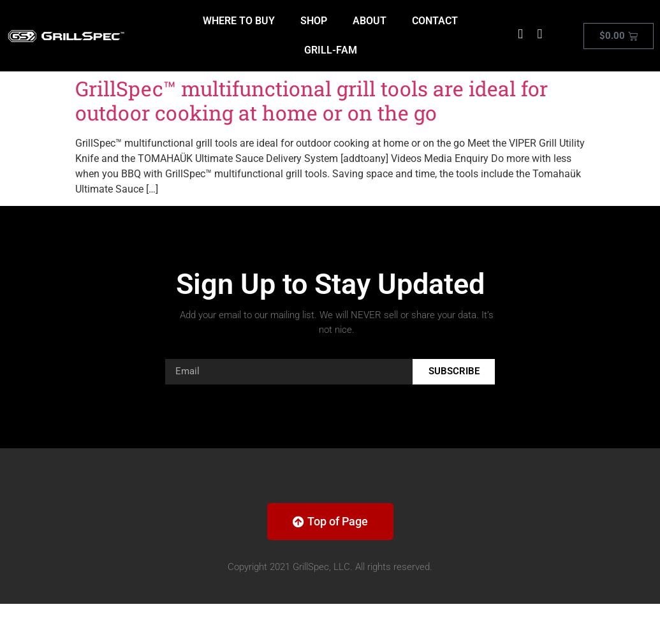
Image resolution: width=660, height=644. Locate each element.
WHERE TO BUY (239, 21)
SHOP (314, 21)
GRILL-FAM (331, 50)
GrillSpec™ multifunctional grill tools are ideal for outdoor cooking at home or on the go (312, 100)
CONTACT (435, 21)
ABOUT (370, 21)
